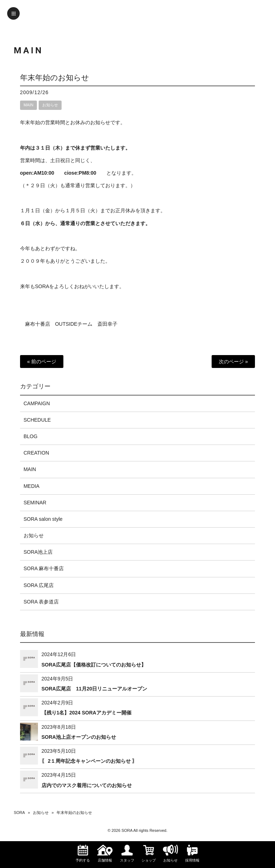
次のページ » (233, 362)
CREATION (36, 453)
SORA (19, 813)
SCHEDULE (37, 420)
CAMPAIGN (37, 403)
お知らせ (50, 105)
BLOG (31, 436)
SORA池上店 (38, 552)
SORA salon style (43, 519)
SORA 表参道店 (41, 602)
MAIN (29, 105)
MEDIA (32, 486)
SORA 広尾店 (39, 585)
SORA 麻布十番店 (44, 568)
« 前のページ (42, 362)
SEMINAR (35, 503)
